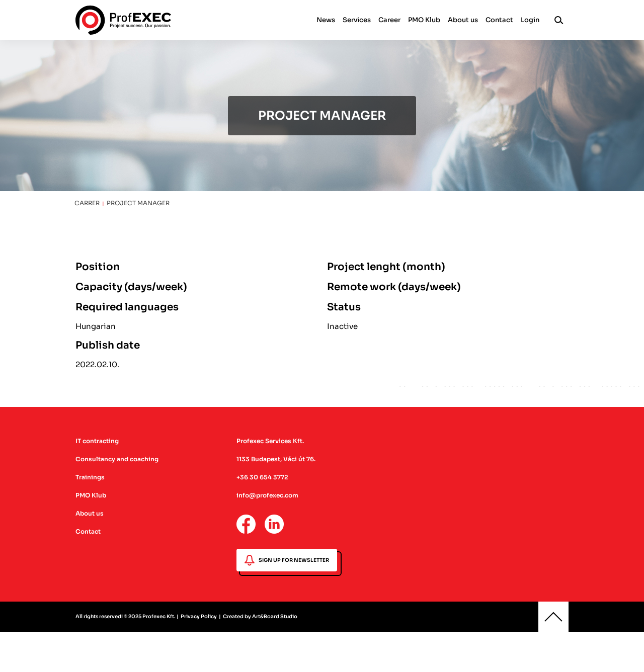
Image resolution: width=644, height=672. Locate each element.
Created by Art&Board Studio (260, 616)
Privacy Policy (199, 616)
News (326, 20)
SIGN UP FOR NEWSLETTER (287, 560)
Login (530, 20)
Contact (499, 20)
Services (357, 20)
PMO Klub (424, 20)
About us (463, 20)
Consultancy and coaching (117, 459)
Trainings (90, 477)
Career (389, 20)
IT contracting (97, 441)
